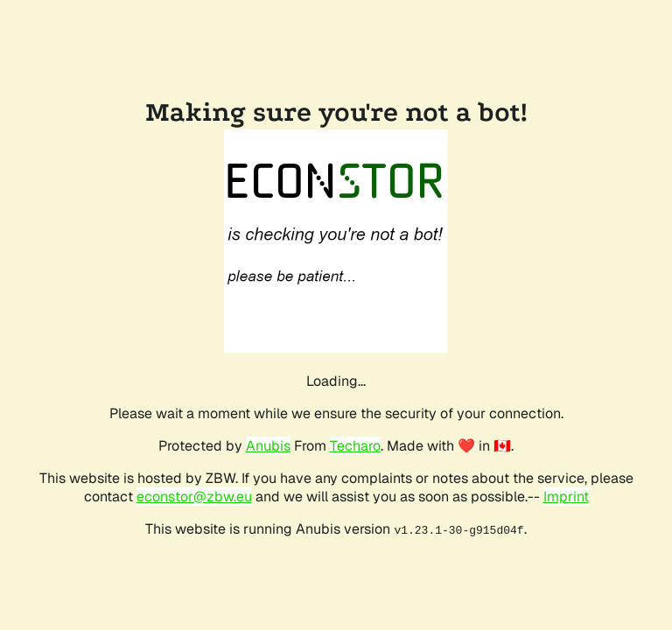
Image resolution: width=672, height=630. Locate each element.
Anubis (268, 446)
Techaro (355, 446)
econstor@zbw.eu (194, 497)
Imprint (566, 497)
